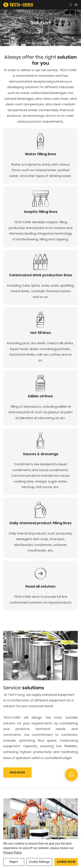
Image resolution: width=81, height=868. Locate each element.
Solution (51, 33)
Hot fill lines (41, 333)
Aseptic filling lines (41, 212)
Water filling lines (40, 154)
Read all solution (40, 586)
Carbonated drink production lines (41, 275)
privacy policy (13, 853)
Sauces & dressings (41, 454)
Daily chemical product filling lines (40, 523)
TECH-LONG (31, 33)
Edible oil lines (40, 396)
